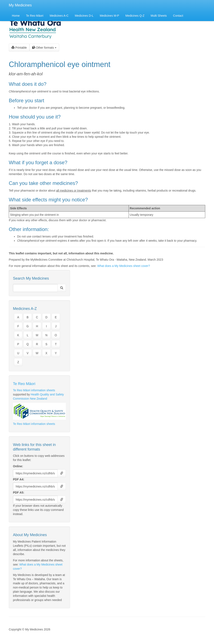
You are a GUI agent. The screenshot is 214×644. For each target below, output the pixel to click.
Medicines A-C (59, 16)
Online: (18, 466)
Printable (19, 48)
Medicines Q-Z (135, 16)
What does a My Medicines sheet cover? (124, 266)
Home (16, 16)
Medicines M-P (109, 16)
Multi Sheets (159, 16)
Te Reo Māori (35, 16)
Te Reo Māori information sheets (34, 390)
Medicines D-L (84, 16)
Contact (178, 16)
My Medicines (20, 5)
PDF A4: (19, 479)
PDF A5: (19, 492)
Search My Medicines (31, 278)
